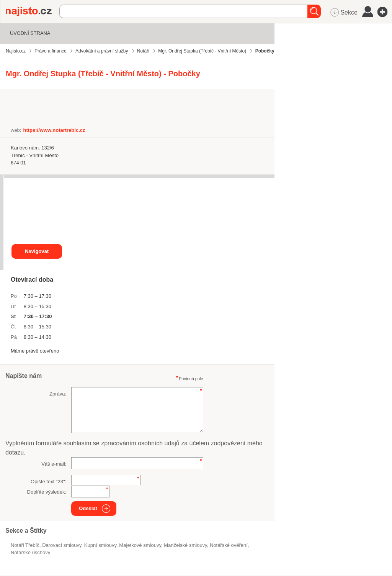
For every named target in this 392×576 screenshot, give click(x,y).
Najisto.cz (33, 11)
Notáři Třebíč (25, 545)
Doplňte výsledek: (47, 492)
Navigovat (37, 251)
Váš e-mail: (54, 464)
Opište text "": (48, 482)
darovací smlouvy (62, 545)
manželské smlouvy (185, 545)
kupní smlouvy (100, 545)
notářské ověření (229, 545)
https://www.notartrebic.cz (54, 130)
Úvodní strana (30, 33)
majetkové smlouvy (140, 545)
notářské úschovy (30, 552)
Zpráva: (58, 394)
